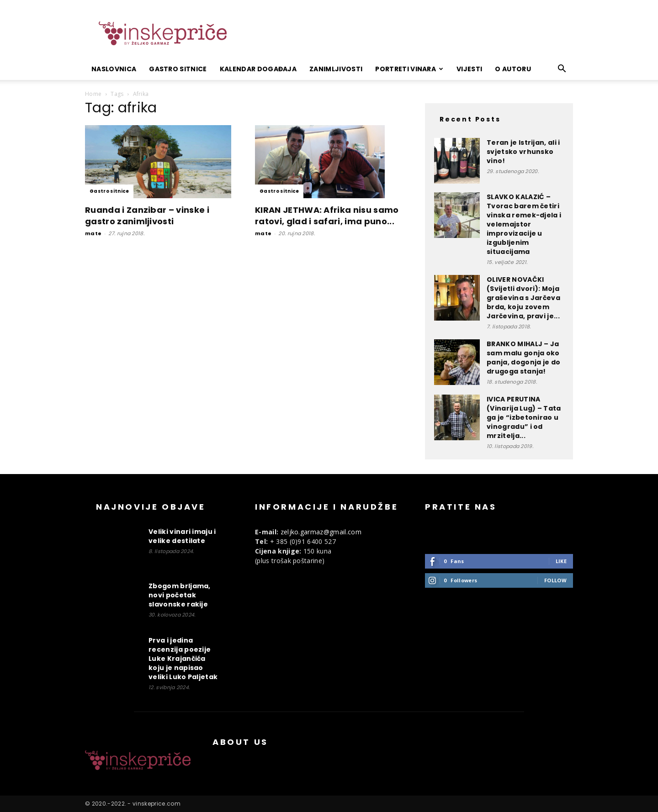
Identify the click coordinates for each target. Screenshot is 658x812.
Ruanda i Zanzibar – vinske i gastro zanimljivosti (147, 216)
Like (561, 561)
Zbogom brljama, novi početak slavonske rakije (180, 595)
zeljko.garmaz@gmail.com (321, 532)
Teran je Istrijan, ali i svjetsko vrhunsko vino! (523, 152)
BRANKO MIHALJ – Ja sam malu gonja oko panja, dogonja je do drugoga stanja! (523, 358)
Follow (555, 580)
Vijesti (469, 69)
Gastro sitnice (178, 69)
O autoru (513, 69)
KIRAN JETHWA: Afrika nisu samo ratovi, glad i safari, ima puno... (327, 216)
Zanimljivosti (336, 69)
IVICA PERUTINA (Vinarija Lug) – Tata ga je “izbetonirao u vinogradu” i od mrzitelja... (524, 417)
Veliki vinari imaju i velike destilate (182, 536)
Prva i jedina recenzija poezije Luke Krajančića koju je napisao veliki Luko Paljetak (183, 659)
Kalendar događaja (258, 69)
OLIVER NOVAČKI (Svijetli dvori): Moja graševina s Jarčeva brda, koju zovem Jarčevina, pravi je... (523, 298)
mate (93, 233)
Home (93, 94)
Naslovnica (114, 69)
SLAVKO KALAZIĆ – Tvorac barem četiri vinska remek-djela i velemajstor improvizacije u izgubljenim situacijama (524, 224)
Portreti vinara (409, 69)
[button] (562, 70)
